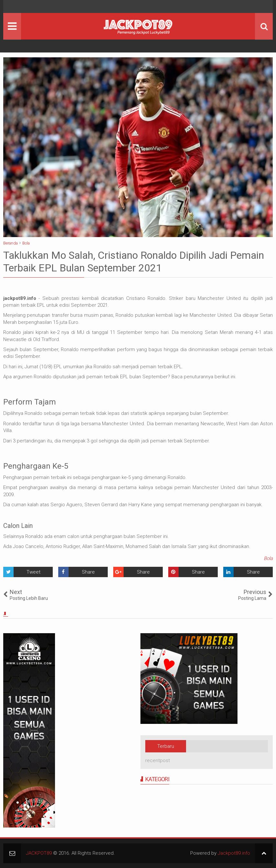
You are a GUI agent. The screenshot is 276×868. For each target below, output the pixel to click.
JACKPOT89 (39, 853)
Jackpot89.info (234, 853)
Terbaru (166, 746)
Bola (268, 558)
